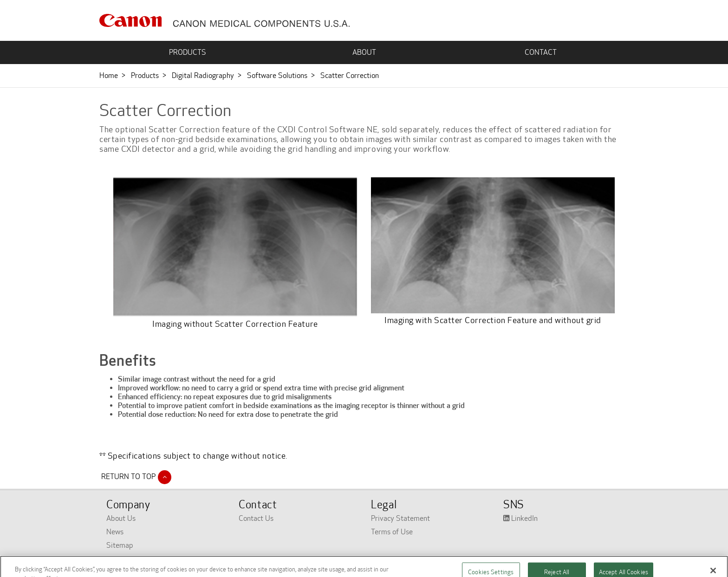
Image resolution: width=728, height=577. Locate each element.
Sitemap (120, 545)
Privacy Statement (400, 518)
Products (145, 75)
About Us (121, 518)
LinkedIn (520, 518)
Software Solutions (277, 75)
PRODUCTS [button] (188, 52)
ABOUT (364, 52)
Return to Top (135, 477)
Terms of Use (392, 532)
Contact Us (256, 518)
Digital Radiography (203, 75)
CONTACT (541, 52)
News (115, 532)
